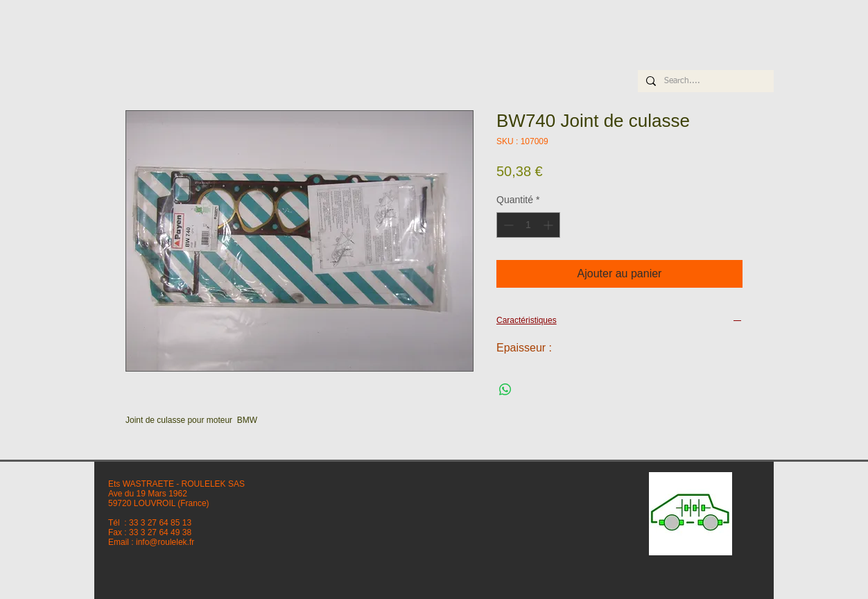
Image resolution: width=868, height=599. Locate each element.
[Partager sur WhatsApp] (505, 390)
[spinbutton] (528, 225)
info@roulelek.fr (165, 542)
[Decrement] (507, 225)
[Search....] (704, 81)
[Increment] (549, 225)
